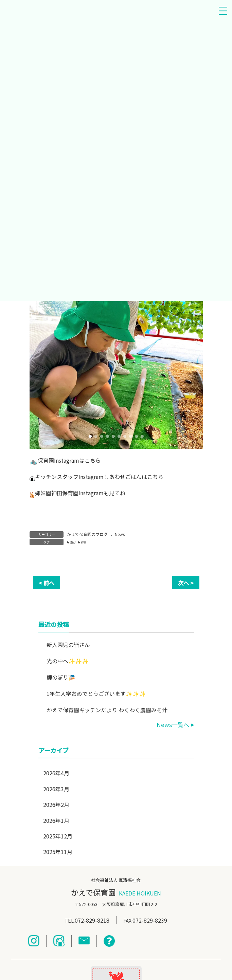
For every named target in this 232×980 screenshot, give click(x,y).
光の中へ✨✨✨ (67, 661)
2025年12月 (58, 836)
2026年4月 (56, 773)
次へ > (186, 583)
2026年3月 (56, 789)
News (120, 534)
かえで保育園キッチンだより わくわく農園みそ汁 (107, 710)
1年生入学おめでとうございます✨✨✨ (96, 694)
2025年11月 (58, 852)
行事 (84, 542)
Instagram (67, 460)
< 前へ (47, 583)
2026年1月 (56, 820)
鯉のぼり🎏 (60, 677)
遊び (73, 542)
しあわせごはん (123, 477)
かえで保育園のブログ (87, 534)
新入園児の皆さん (68, 645)
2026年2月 (56, 805)
